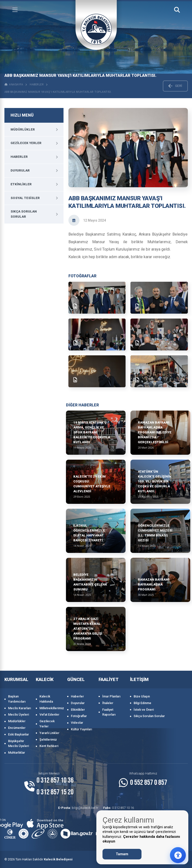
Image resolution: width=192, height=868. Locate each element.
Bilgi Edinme (142, 703)
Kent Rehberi (49, 746)
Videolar (77, 723)
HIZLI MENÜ (22, 115)
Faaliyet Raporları (109, 712)
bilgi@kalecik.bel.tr (78, 808)
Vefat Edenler (49, 714)
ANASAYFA (14, 85)
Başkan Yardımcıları (17, 699)
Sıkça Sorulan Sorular (24, 214)
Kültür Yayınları (81, 729)
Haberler (37, 85)
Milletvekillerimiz (51, 708)
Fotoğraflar (79, 716)
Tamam (122, 854)
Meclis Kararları (19, 708)
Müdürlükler (23, 129)
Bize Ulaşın (142, 696)
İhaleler (108, 703)
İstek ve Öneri (144, 710)
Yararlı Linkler (49, 733)
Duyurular (20, 170)
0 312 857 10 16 (119, 808)
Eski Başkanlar (19, 734)
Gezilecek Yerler (26, 143)
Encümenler (17, 728)
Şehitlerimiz (48, 740)
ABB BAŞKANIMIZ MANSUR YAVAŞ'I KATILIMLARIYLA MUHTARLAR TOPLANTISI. (58, 92)
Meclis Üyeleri (19, 714)
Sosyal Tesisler (25, 198)
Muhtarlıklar (17, 753)
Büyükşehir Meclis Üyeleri (19, 744)
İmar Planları (111, 696)
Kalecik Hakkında (46, 699)
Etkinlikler (21, 184)
